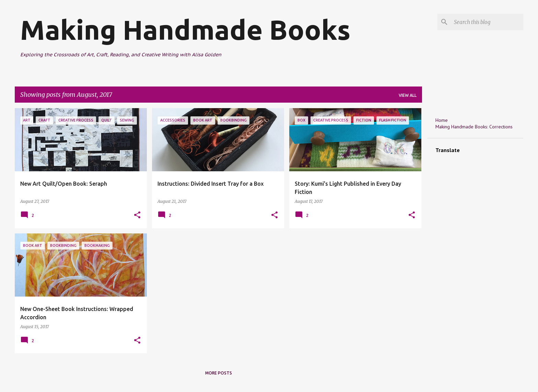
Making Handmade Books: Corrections (474, 127)
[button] (137, 215)
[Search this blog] (487, 22)
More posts (219, 373)
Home (442, 120)
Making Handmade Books (185, 30)
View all (408, 95)
